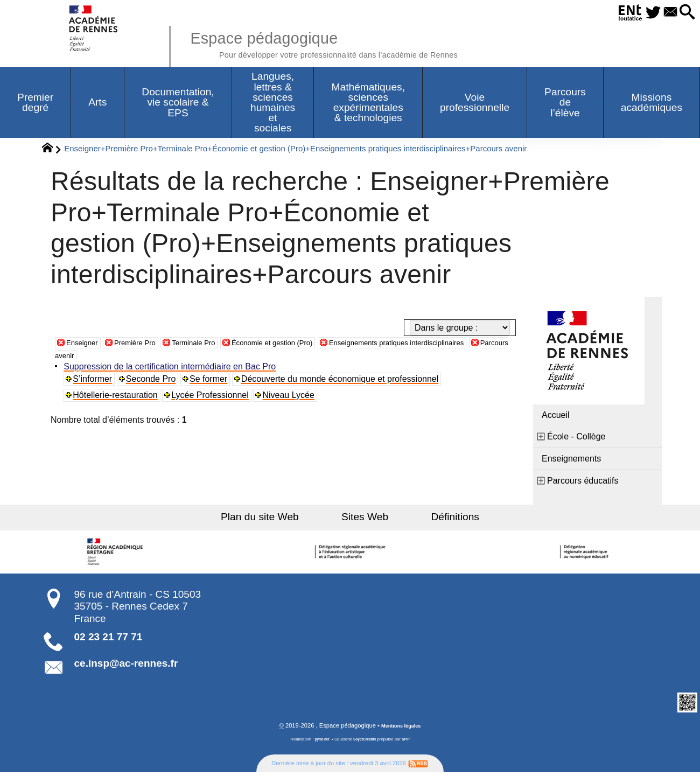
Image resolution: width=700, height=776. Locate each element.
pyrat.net (318, 743)
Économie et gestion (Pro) (308, 345)
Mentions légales (401, 729)
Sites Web (365, 519)
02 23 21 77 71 (108, 639)
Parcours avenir (167, 358)
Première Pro (147, 345)
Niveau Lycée (291, 398)
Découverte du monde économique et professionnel (343, 382)
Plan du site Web (279, 519)
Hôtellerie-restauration (117, 398)
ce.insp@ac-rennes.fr (126, 666)
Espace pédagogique (354, 43)
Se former (211, 382)
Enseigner (86, 345)
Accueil (556, 418)
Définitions (436, 519)
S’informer (94, 382)
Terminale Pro (215, 345)
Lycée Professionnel (213, 398)
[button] (685, 13)
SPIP (410, 743)
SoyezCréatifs (366, 743)
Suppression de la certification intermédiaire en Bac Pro (172, 369)
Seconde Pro (153, 382)
